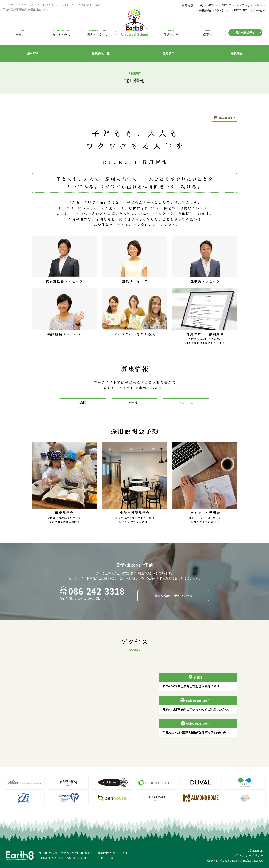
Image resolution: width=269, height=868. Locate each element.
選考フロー (170, 53)
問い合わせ (221, 10)
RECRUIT (239, 10)
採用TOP (33, 53)
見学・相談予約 (249, 33)
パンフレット (243, 5)
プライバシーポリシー (248, 855)
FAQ (199, 5)
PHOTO (224, 5)
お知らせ (186, 5)
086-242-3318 (96, 591)
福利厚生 (236, 53)
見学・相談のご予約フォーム (173, 596)
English (260, 5)
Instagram (257, 10)
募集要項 (203, 10)
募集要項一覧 (101, 53)
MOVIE (211, 5)
